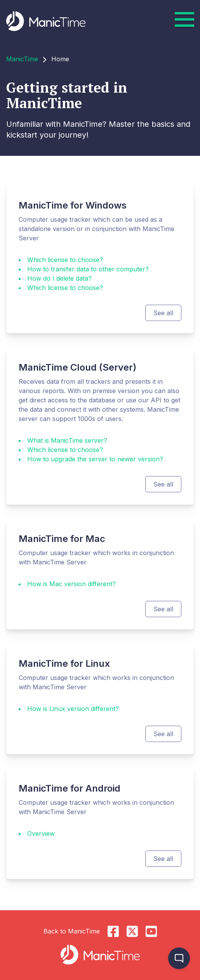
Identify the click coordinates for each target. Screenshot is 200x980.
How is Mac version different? (71, 584)
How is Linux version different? (73, 709)
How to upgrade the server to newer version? (95, 459)
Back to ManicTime (72, 931)
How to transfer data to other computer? (88, 269)
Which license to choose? (65, 260)
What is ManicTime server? (67, 440)
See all (163, 313)
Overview (41, 833)
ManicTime (22, 59)
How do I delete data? (59, 278)
